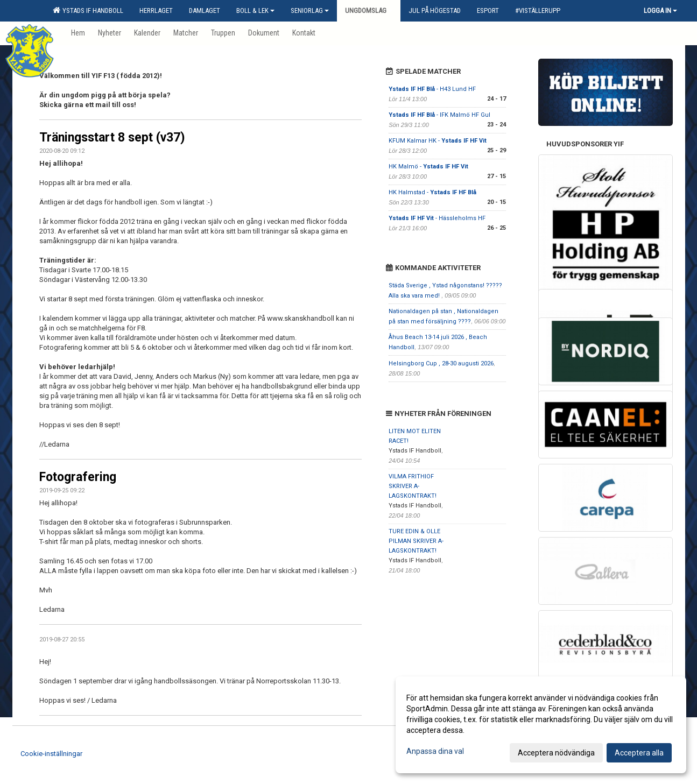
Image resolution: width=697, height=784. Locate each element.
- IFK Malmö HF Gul (439, 115)
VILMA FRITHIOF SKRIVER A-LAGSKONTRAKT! (413, 486)
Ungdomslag (369, 10)
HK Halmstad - (432, 192)
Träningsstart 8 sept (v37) (112, 137)
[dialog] (541, 725)
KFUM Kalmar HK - (438, 141)
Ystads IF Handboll (88, 10)
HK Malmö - (428, 167)
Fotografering (78, 477)
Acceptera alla (639, 753)
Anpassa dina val (435, 751)
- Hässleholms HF (437, 218)
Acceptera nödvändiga (556, 753)
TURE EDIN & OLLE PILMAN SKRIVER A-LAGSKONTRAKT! (416, 541)
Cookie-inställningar (51, 754)
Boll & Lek (255, 10)
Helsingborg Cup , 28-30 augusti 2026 (441, 363)
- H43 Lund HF (432, 89)
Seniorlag (310, 10)
